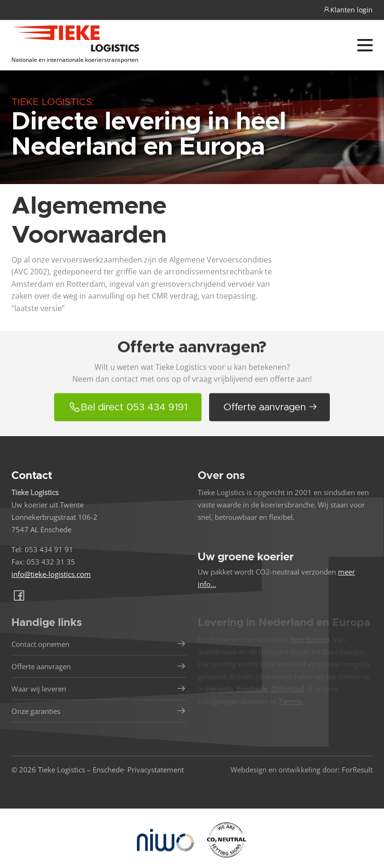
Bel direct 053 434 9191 (128, 416)
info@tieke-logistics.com (51, 574)
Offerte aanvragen (271, 416)
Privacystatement (156, 770)
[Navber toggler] (365, 45)
